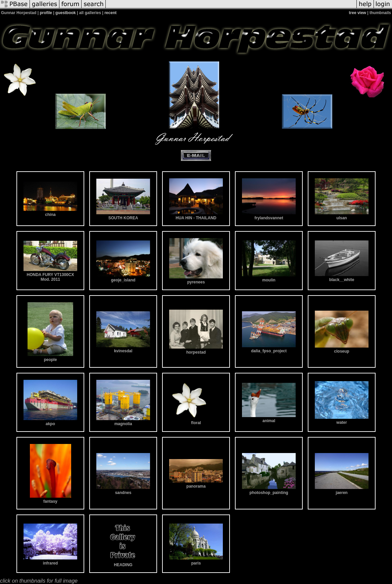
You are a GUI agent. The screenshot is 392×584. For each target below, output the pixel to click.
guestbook (66, 13)
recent (110, 13)
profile (46, 13)
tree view (358, 13)
